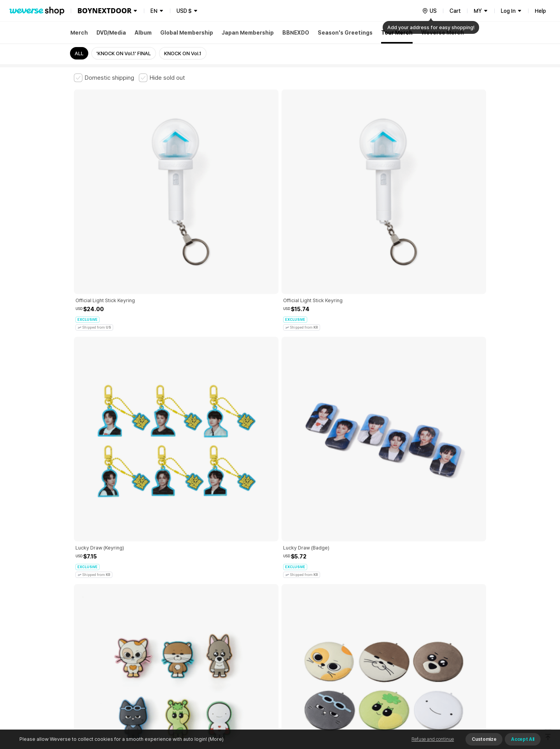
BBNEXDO (296, 33)
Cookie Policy (357, 619)
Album (143, 33)
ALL (79, 53)
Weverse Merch (443, 33)
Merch (79, 33)
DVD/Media (111, 33)
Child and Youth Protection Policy (255, 619)
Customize (484, 739)
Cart (455, 11)
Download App (466, 699)
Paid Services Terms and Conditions (169, 619)
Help (540, 11)
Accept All (523, 739)
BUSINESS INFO (205, 653)
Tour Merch (397, 33)
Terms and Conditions (95, 619)
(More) (215, 739)
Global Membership (187, 33)
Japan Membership (248, 33)
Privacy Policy (317, 619)
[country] (429, 11)
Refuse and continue (433, 739)
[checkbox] (104, 78)
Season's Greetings (345, 33)
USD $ (184, 11)
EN (154, 11)
